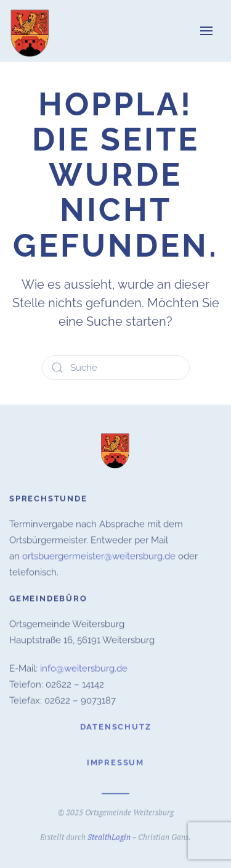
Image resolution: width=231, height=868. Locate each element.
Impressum (115, 762)
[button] (206, 31)
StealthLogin (109, 836)
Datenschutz (116, 726)
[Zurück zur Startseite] (31, 31)
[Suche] (116, 368)
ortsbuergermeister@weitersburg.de (99, 555)
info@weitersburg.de (84, 668)
